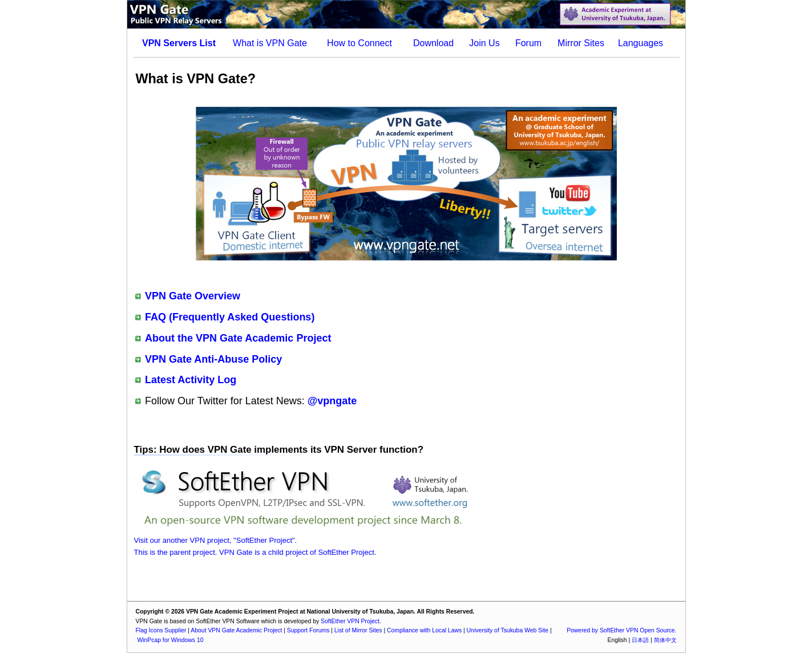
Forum (528, 43)
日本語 (640, 640)
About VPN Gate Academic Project (236, 630)
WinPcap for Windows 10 (170, 640)
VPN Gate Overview (193, 296)
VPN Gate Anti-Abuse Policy (213, 359)
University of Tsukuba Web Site (508, 630)
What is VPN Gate (270, 43)
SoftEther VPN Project (350, 621)
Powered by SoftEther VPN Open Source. (621, 630)
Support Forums (308, 630)
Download (433, 43)
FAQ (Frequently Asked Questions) (230, 317)
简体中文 (665, 640)
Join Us (484, 43)
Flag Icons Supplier (161, 630)
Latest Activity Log (191, 380)
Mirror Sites (581, 43)
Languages (641, 43)
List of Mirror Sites (358, 630)
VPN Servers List (179, 43)
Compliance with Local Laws (424, 630)
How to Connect (359, 43)
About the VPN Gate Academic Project (238, 338)
